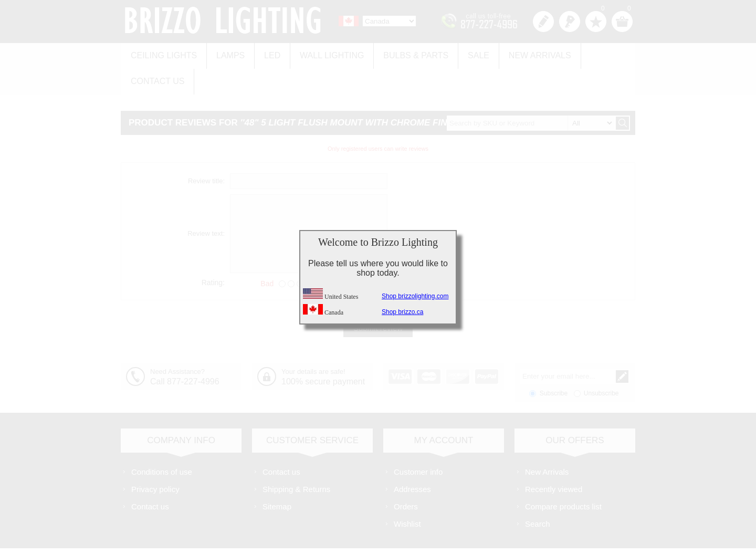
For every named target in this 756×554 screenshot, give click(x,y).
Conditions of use (162, 442)
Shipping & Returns (296, 459)
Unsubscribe (601, 363)
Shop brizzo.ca (402, 312)
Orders (406, 477)
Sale (462, 53)
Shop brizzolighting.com (415, 296)
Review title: (206, 151)
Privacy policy (155, 459)
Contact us (595, 53)
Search (538, 494)
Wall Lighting (321, 53)
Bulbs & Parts (402, 53)
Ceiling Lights (162, 53)
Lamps (226, 53)
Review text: (206, 203)
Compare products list (563, 477)
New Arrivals (520, 53)
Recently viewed (554, 459)
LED (265, 53)
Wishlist (407, 494)
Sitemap (277, 477)
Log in (570, 22)
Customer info (418, 442)
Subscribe (554, 363)
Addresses (412, 459)
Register (543, 22)
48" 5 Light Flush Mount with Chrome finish (353, 93)
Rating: (213, 252)
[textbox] (531, 93)
